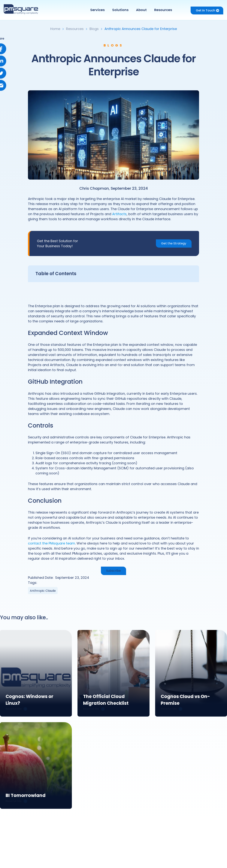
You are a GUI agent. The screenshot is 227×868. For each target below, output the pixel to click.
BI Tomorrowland (26, 796)
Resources (163, 10)
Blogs (94, 29)
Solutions (120, 10)
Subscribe (113, 571)
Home (55, 29)
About (141, 10)
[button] (98, 10)
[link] (36, 673)
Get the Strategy (174, 243)
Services (97, 10)
